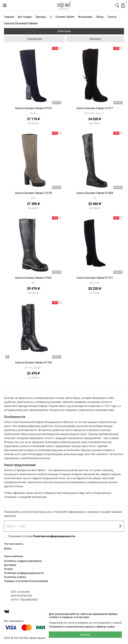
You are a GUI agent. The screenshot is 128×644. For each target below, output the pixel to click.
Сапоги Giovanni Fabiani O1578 (33, 193)
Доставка (10, 565)
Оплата (8, 569)
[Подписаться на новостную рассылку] (120, 526)
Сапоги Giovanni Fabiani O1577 (95, 108)
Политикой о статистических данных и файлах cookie (82, 627)
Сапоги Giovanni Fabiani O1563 (33, 278)
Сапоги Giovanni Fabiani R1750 (33, 363)
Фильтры (95, 39)
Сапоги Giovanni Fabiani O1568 (95, 193)
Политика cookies (15, 577)
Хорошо (85, 635)
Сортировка (34, 39)
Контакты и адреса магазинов (23, 561)
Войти (8, 549)
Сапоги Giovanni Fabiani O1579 (33, 108)
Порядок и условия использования (26, 581)
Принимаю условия (41, 536)
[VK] (7, 612)
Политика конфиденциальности (54, 536)
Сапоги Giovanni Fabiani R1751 (95, 278)
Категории (64, 31)
